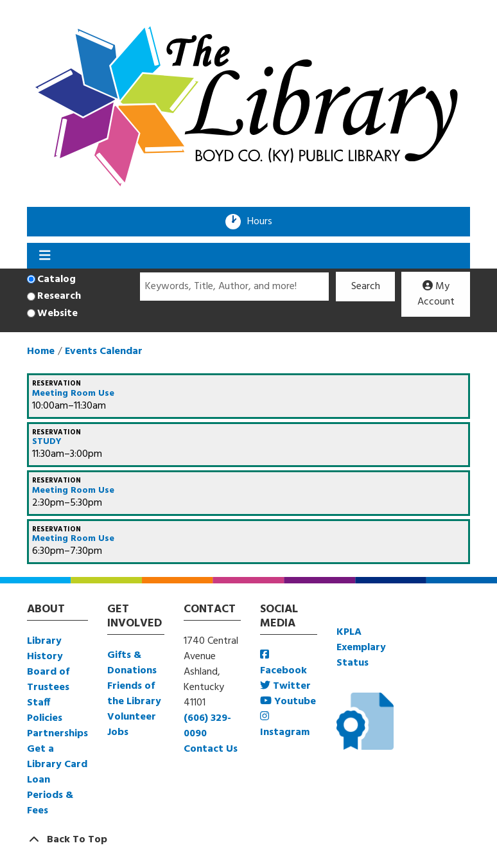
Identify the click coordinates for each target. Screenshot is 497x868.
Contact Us (211, 749)
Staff (39, 703)
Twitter (285, 686)
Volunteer (132, 717)
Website (57, 314)
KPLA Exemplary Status (361, 648)
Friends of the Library (134, 694)
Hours (264, 222)
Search (366, 287)
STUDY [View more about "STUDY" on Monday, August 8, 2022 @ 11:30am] (47, 442)
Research (59, 296)
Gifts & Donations (132, 663)
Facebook (283, 664)
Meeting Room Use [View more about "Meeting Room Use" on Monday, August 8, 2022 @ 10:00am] (73, 394)
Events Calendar (104, 351)
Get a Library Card (57, 757)
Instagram (285, 726)
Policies (45, 718)
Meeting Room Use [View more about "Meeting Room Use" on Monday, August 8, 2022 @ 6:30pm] (73, 539)
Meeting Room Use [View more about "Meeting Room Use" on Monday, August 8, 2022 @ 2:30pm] (73, 491)
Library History (45, 649)
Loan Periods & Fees (50, 795)
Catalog (57, 279)
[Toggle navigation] (45, 256)
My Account (436, 294)
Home (41, 351)
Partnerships (57, 734)
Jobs (118, 732)
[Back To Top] (248, 840)
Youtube (288, 702)
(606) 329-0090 (207, 726)
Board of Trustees (48, 680)
